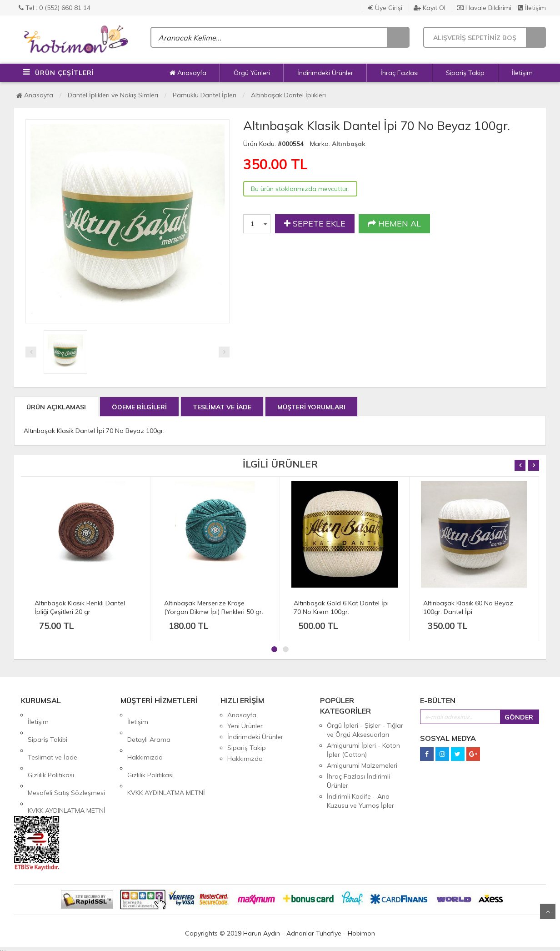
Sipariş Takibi (47, 726)
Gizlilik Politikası (51, 748)
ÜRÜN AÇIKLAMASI (56, 407)
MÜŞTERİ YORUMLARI (311, 407)
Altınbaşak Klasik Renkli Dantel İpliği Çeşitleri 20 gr (80, 607)
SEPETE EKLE (315, 224)
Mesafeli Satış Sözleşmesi (66, 759)
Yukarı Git (548, 911)
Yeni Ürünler (245, 726)
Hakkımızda (145, 737)
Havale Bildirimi (484, 8)
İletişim (532, 8)
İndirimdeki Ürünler (325, 73)
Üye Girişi (385, 8)
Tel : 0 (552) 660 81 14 (55, 8)
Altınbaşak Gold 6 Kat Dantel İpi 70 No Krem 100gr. (341, 607)
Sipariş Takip (465, 73)
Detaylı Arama (149, 726)
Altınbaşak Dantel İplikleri (288, 95)
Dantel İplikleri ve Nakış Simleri (113, 95)
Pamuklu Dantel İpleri (205, 95)
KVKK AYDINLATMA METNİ (67, 770)
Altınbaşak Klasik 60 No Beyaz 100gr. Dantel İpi (468, 607)
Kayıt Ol (430, 8)
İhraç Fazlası (400, 73)
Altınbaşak (349, 144)
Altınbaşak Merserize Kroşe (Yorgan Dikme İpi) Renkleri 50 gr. (214, 607)
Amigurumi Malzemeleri (362, 765)
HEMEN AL (394, 224)
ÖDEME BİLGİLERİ (139, 407)
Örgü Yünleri (252, 73)
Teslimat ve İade (52, 737)
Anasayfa (188, 73)
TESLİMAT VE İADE (222, 407)
